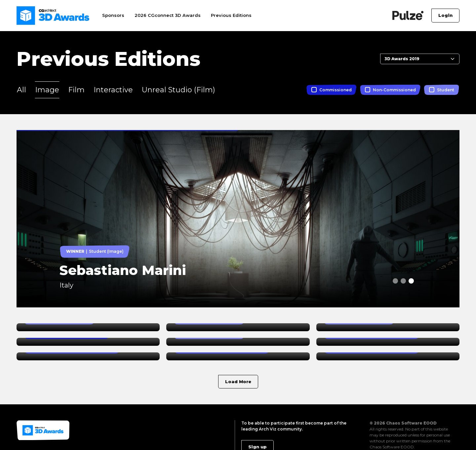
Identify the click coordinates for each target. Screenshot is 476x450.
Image (47, 90)
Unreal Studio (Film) (178, 90)
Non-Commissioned (394, 90)
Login (445, 15)
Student (446, 90)
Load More (238, 382)
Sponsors (113, 15)
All (21, 90)
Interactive (113, 90)
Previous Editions (231, 15)
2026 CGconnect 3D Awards (168, 15)
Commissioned (336, 90)
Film (76, 90)
